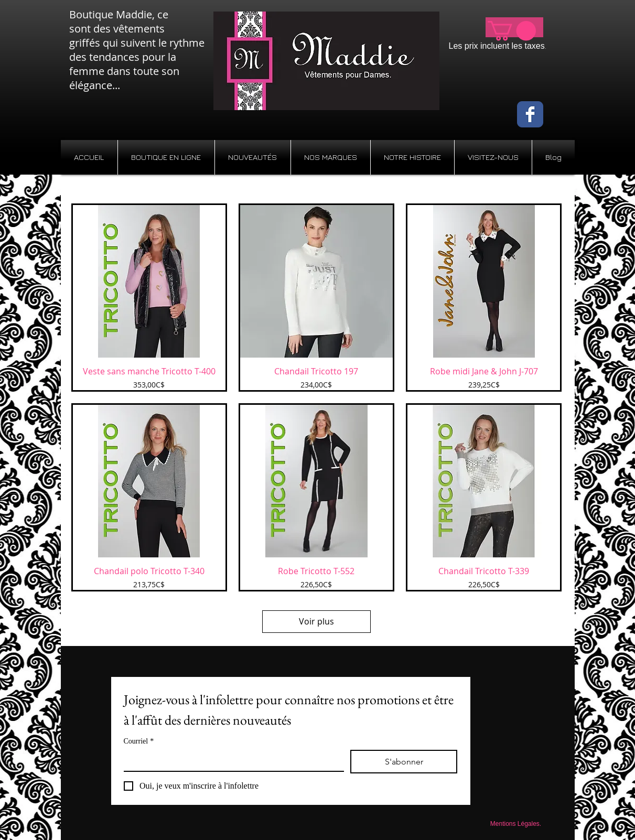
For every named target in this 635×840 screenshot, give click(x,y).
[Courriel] (231, 760)
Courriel (139, 741)
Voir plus (316, 621)
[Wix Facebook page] (530, 114)
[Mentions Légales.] (516, 824)
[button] (512, 31)
